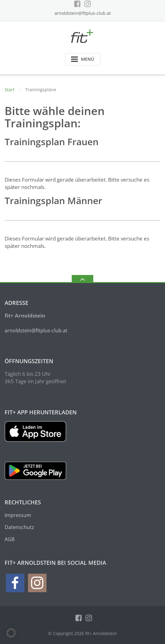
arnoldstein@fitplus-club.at (83, 13)
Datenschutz (19, 527)
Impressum (18, 515)
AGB (10, 539)
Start (10, 90)
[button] (11, 633)
